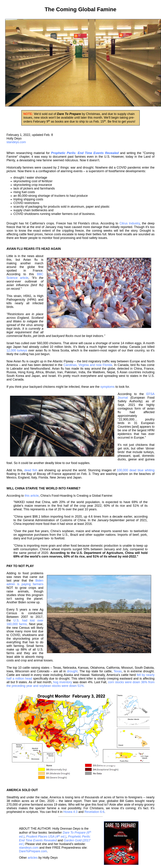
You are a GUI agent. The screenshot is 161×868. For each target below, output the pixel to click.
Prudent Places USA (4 (42, 837)
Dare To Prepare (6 (76, 833)
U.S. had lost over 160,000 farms (25, 622)
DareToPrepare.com (33, 851)
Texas (118, 671)
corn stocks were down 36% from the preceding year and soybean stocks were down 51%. (81, 684)
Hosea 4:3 (70, 812)
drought (72, 671)
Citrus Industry (130, 223)
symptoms (108, 387)
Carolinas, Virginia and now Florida (88, 365)
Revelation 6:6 (94, 812)
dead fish (31, 470)
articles (33, 858)
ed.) (22, 837)
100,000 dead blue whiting (136, 470)
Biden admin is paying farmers (25, 582)
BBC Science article (25, 276)
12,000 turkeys (17, 350)
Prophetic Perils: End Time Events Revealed (55, 839)
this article (32, 496)
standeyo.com (16, 142)
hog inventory (63, 682)
